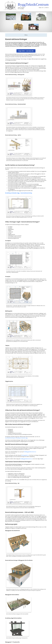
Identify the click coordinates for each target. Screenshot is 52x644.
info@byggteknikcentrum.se (30, 452)
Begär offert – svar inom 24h (26, 51)
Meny (26, 35)
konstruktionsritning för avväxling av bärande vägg (16, 438)
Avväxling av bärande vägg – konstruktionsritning (19, 193)
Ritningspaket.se (25, 455)
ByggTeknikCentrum (33, 5)
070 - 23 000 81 (45, 8)
